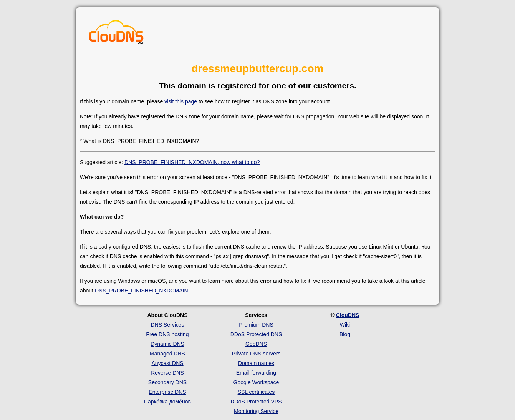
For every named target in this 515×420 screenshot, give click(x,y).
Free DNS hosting (167, 334)
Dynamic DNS (167, 344)
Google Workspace (256, 382)
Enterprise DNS (167, 392)
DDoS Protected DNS (256, 334)
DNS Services (167, 325)
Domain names (256, 363)
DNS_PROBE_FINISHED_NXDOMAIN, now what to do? (192, 162)
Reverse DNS (167, 373)
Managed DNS (167, 354)
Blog (345, 334)
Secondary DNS (167, 382)
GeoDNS (256, 344)
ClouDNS (348, 315)
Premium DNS (256, 325)
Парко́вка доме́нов (167, 402)
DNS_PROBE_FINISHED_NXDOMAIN (142, 291)
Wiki (345, 325)
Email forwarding (256, 373)
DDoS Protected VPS (256, 402)
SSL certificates (256, 392)
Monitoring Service (256, 411)
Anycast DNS (167, 363)
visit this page (181, 101)
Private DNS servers (256, 354)
